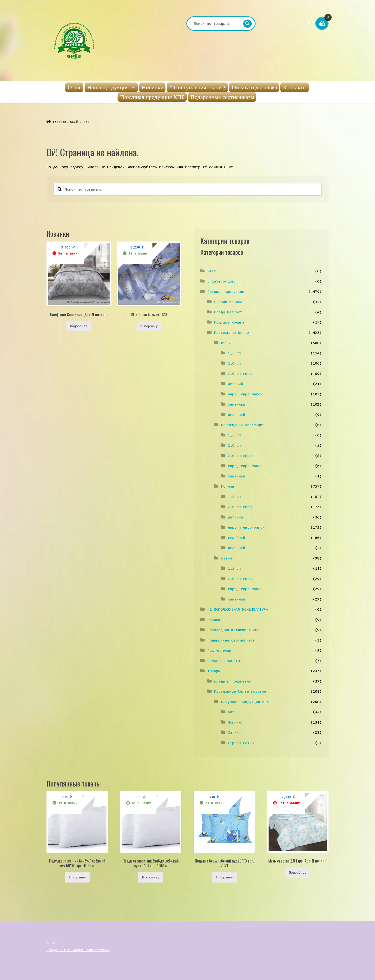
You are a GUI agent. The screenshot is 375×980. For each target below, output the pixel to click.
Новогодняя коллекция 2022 (234, 630)
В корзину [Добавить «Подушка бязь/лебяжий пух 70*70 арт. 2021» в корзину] (224, 877)
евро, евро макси (245, 394)
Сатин (227, 558)
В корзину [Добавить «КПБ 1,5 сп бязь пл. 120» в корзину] (149, 326)
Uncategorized (221, 281)
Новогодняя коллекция (243, 425)
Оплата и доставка (254, 87)
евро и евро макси (246, 527)
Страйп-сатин (241, 743)
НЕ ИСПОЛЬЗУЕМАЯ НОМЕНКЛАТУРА (238, 609)
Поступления (219, 650)
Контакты (295, 87)
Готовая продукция (226, 291)
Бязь (225, 343)
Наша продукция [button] (112, 87)
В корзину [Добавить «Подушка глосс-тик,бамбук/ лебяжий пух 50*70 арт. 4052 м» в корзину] (77, 877)
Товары (214, 671)
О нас (75, 87)
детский (235, 384)
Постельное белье (231, 332)
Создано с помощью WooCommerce (78, 950)
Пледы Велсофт (228, 312)
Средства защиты (224, 661)
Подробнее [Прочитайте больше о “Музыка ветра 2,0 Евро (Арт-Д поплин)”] (298, 872)
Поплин (228, 486)
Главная (59, 122)
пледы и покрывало (233, 681)
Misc (212, 271)
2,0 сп (234, 363)
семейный (237, 404)
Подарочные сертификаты (223, 97)
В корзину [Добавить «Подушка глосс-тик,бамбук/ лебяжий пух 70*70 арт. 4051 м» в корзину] (151, 877)
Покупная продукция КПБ (152, 97)
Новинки (153, 87)
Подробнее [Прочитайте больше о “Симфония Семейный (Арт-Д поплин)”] (79, 326)
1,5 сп (234, 353)
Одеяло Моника (228, 302)
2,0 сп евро (240, 373)
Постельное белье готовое (240, 691)
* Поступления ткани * (198, 87)
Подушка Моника (229, 322)
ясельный (237, 414)
